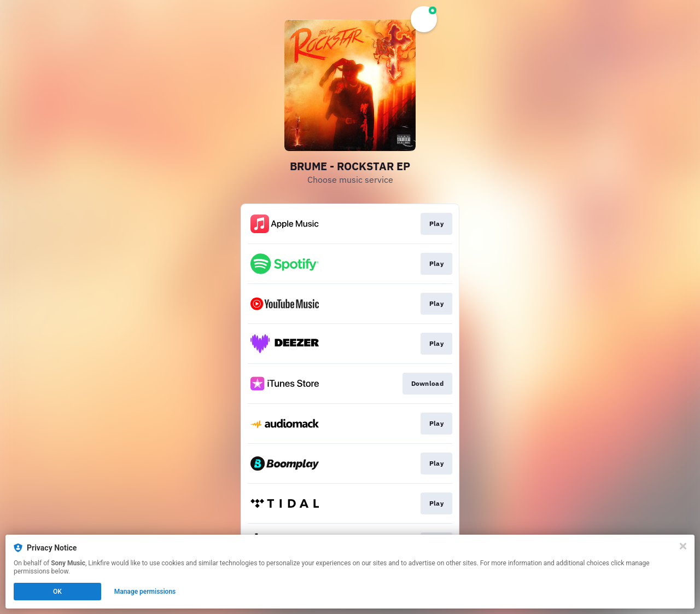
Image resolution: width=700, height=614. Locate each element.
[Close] (683, 546)
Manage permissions (145, 592)
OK (57, 592)
